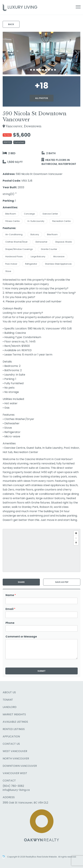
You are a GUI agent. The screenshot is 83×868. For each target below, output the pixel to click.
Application (11, 736)
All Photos (42, 98)
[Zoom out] (76, 538)
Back (11, 24)
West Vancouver (15, 751)
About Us (9, 692)
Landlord (10, 707)
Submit (41, 671)
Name (11, 595)
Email (10, 609)
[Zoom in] (76, 533)
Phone (10, 623)
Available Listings (15, 722)
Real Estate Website (47, 857)
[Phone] (41, 628)
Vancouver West (15, 773)
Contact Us (11, 744)
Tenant (8, 700)
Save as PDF (62, 582)
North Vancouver (16, 758)
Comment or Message (21, 637)
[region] (41, 550)
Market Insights (14, 714)
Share (21, 582)
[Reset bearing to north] (76, 543)
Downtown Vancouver (20, 766)
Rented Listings (14, 729)
